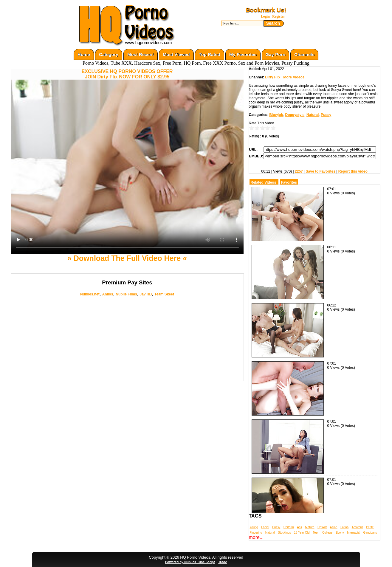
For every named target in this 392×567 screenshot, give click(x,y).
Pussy (326, 115)
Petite (370, 527)
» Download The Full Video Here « (127, 258)
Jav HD (146, 294)
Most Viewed (176, 54)
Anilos (108, 294)
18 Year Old (302, 533)
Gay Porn (276, 54)
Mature (310, 527)
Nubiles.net (90, 294)
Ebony (340, 533)
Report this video (353, 171)
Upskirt (322, 527)
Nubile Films (126, 294)
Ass (299, 527)
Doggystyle (295, 115)
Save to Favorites (321, 171)
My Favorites (243, 54)
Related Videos (264, 182)
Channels (304, 54)
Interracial (354, 533)
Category (109, 54)
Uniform (289, 527)
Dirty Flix (273, 77)
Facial (265, 527)
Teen (316, 533)
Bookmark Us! (266, 10)
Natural (313, 115)
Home (84, 54)
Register (279, 16)
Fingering (256, 533)
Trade (223, 562)
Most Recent (141, 54)
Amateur (357, 527)
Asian (334, 527)
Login (265, 16)
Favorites (289, 182)
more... (256, 537)
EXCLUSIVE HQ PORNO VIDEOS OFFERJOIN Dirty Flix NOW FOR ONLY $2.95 (127, 74)
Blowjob (276, 115)
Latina (344, 527)
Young (254, 527)
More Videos (294, 77)
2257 (299, 171)
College (327, 533)
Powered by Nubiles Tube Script (190, 562)
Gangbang (370, 533)
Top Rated (210, 54)
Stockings (284, 533)
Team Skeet (164, 294)
